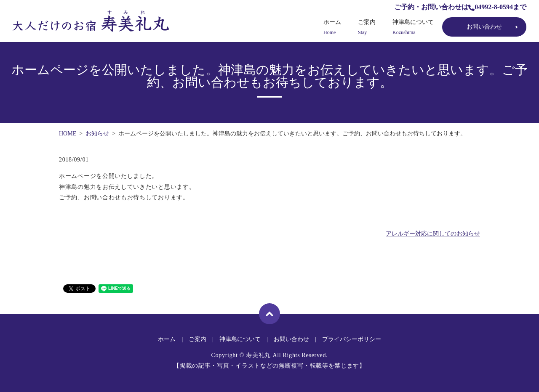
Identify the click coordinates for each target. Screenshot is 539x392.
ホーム (332, 28)
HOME (68, 134)
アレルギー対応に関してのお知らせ (433, 234)
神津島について (413, 28)
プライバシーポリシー (352, 339)
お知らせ (97, 134)
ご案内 (367, 28)
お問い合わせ (484, 27)
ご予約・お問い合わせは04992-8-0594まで (460, 7)
